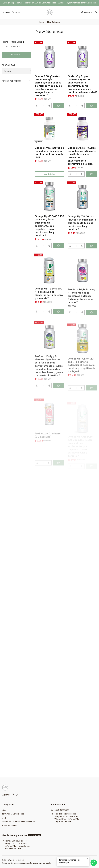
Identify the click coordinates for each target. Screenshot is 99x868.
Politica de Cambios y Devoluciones (18, 822)
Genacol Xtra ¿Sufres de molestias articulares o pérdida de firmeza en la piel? (49, 160)
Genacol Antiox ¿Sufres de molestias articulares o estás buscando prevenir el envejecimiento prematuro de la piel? (82, 167)
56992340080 (60, 810)
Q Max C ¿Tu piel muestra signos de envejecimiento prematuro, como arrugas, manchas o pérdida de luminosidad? (82, 84)
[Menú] (6, 12)
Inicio (41, 22)
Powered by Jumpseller (41, 863)
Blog (4, 818)
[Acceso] (87, 12)
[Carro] (96, 12)
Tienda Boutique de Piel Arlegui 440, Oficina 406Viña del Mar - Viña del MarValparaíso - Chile (65, 818)
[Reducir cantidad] (37, 106)
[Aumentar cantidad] (49, 106)
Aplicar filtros (17, 55)
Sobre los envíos (9, 825)
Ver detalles (49, 182)
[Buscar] (16, 12)
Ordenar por (8, 65)
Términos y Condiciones (13, 814)
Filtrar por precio (17, 81)
